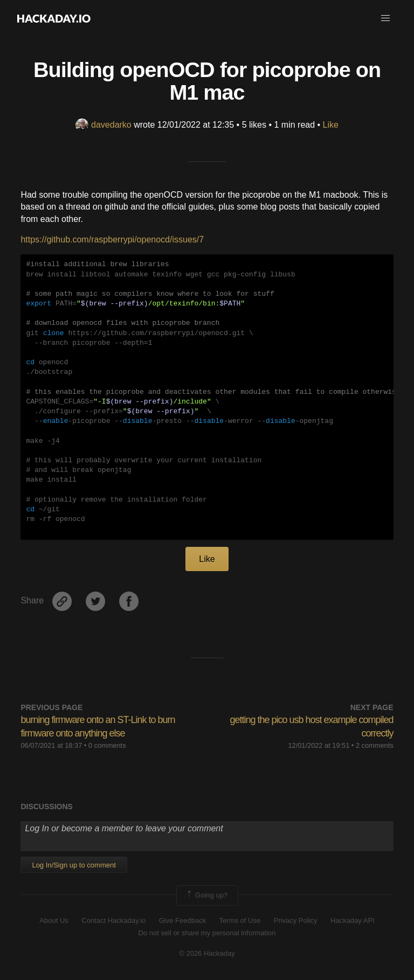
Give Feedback (182, 920)
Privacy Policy (296, 920)
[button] (385, 18)
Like (331, 125)
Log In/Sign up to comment (74, 865)
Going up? (206, 895)
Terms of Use (240, 920)
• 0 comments (105, 745)
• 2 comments (372, 745)
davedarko (103, 125)
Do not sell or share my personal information (207, 933)
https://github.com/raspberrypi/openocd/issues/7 (112, 239)
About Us (54, 920)
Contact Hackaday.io (113, 920)
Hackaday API (353, 920)
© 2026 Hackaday (207, 953)
